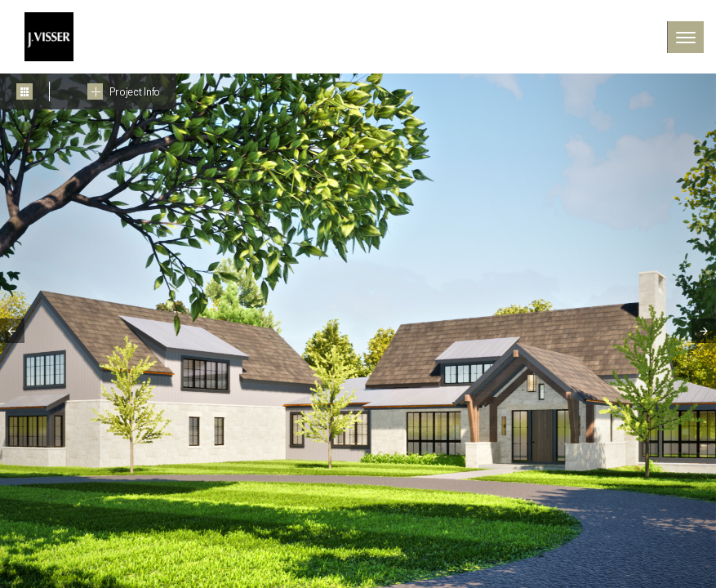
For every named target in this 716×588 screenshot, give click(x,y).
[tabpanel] (358, 331)
